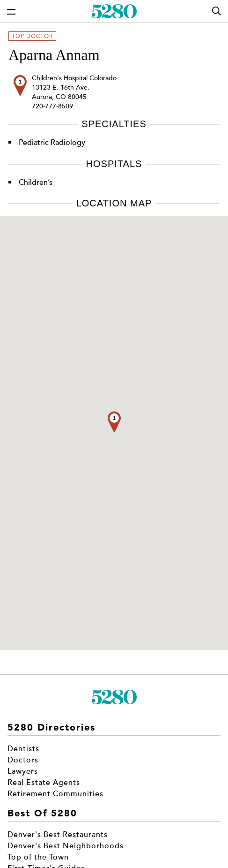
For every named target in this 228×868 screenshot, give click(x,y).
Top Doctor (32, 36)
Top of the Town (38, 857)
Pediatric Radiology (52, 143)
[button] (114, 422)
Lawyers (23, 771)
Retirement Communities (55, 794)
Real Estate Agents (44, 783)
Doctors (23, 760)
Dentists (23, 749)
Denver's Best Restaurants (58, 835)
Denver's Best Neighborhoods (66, 846)
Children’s (36, 183)
